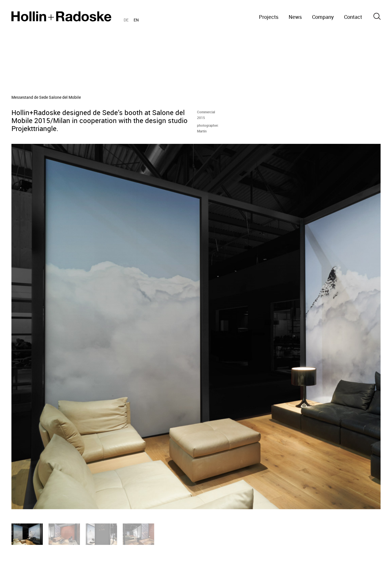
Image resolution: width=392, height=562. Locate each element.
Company (323, 17)
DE (126, 20)
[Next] (294, 327)
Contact (353, 17)
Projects (269, 17)
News (295, 17)
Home (61, 16)
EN (136, 20)
